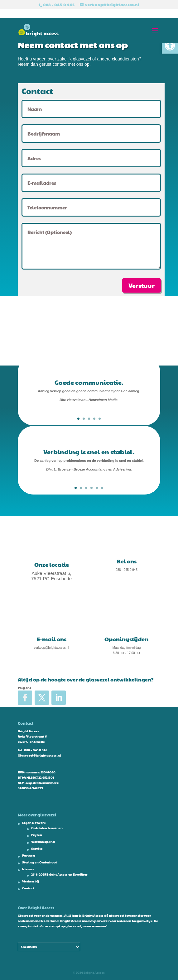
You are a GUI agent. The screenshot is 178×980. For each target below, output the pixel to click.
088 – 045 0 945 (36, 750)
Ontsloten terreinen (47, 828)
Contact (28, 888)
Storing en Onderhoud (40, 862)
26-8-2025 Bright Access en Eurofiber (59, 874)
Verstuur (142, 285)
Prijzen (37, 835)
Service (37, 849)
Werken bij (31, 881)
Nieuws (28, 869)
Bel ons (127, 561)
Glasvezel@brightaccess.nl (39, 755)
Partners (29, 855)
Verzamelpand (43, 842)
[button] (170, 45)
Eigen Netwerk (34, 823)
